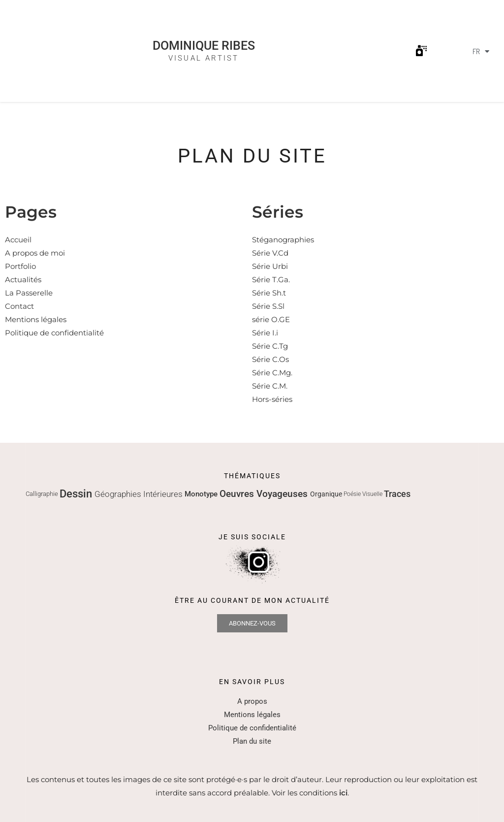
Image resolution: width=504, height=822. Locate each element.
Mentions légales (36, 319)
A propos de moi (35, 253)
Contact (19, 306)
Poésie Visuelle (364, 494)
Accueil (18, 240)
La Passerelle (29, 293)
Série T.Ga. (271, 279)
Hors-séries (272, 399)
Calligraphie (43, 494)
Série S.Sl (268, 306)
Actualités (23, 279)
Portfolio (20, 266)
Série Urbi (270, 266)
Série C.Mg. (272, 373)
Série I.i (265, 333)
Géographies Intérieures (140, 494)
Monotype (202, 494)
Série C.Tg (270, 346)
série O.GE (271, 319)
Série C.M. (270, 386)
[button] (422, 51)
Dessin (77, 494)
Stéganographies (283, 240)
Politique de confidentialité (54, 333)
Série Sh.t (269, 293)
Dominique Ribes (204, 46)
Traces (397, 494)
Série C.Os (270, 359)
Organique (327, 494)
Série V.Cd (270, 253)
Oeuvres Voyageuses (265, 494)
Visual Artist (204, 58)
